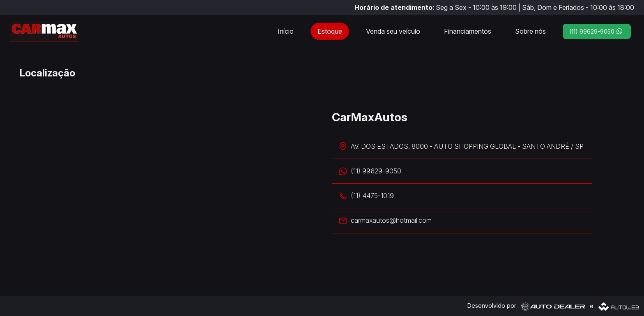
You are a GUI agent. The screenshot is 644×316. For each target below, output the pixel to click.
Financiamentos (468, 31)
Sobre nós (530, 31)
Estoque (330, 31)
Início (286, 31)
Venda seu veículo (393, 31)
